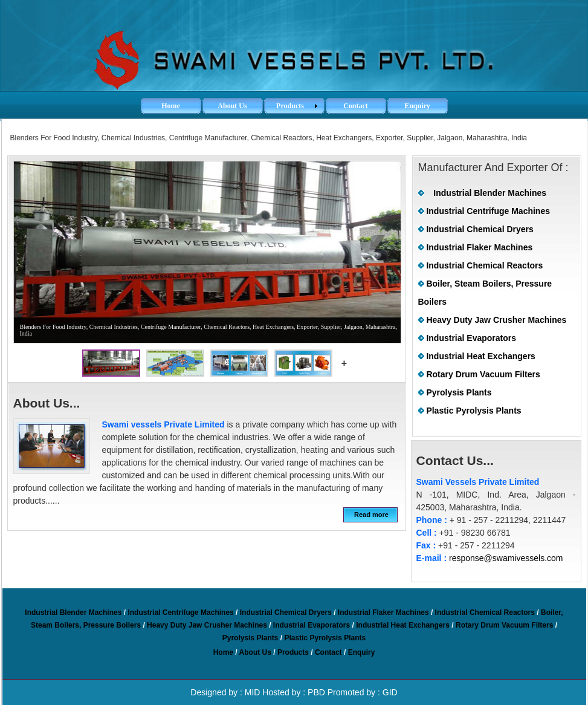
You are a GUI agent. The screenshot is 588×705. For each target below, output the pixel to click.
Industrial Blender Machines (490, 193)
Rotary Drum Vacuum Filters (483, 374)
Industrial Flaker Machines (479, 247)
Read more (371, 515)
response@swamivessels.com (506, 558)
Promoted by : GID (363, 692)
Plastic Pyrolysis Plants (473, 411)
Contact (328, 652)
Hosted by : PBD (294, 692)
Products (293, 652)
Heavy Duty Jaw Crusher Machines (496, 320)
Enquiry (362, 652)
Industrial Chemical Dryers (480, 229)
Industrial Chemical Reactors (484, 265)
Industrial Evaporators (471, 338)
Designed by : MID (225, 692)
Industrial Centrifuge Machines (488, 211)
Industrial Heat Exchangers (481, 356)
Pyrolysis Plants (459, 392)
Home (223, 652)
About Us (255, 652)
